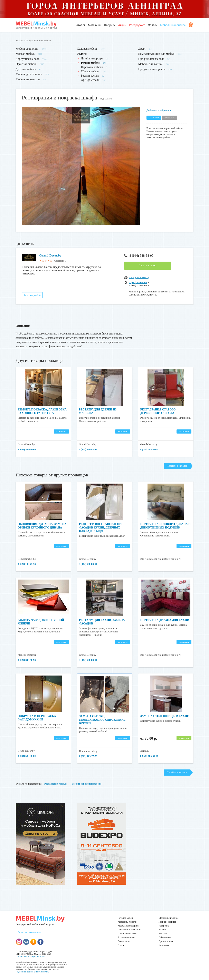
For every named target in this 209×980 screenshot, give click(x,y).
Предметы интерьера (152, 69)
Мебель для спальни (29, 74)
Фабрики (110, 25)
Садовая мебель (87, 49)
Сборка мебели (90, 71)
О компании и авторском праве (30, 956)
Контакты (164, 945)
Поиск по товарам (127, 933)
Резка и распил (90, 76)
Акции (122, 25)
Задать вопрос (148, 265)
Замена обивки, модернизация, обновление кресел (103, 720)
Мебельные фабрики (129, 926)
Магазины (95, 25)
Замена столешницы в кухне (165, 716)
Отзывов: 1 (60, 261)
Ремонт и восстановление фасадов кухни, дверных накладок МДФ (102, 528)
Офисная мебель (26, 64)
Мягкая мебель (25, 54)
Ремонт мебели (43, 40)
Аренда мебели (90, 80)
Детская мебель (26, 69)
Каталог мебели (126, 918)
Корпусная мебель (28, 59)
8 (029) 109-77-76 (27, 564)
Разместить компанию (30, 932)
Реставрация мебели (56, 784)
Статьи (121, 945)
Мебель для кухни (28, 49)
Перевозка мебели (92, 67)
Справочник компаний (130, 930)
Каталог (80, 25)
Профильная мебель (151, 59)
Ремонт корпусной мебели (87, 784)
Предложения (166, 941)
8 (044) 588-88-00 (139, 256)
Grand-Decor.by (51, 255)
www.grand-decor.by (139, 277)
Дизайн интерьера (92, 59)
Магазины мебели (127, 922)
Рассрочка (164, 926)
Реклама (163, 933)
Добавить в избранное (159, 110)
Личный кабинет (167, 922)
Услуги (30, 40)
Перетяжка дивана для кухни (165, 620)
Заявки (153, 25)
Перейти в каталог (177, 466)
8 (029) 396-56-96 (27, 660)
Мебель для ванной (151, 64)
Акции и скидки (126, 937)
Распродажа (137, 25)
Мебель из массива (28, 79)
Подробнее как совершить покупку (32, 972)
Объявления (165, 937)
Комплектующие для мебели (157, 54)
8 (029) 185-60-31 (149, 756)
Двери (142, 49)
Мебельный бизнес (173, 25)
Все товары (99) (32, 295)
